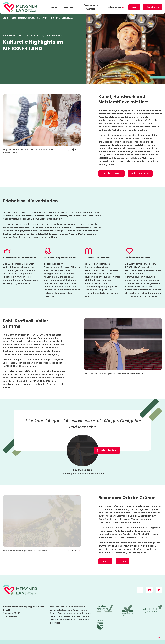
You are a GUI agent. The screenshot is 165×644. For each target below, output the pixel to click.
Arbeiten (70, 8)
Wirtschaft (116, 8)
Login (134, 7)
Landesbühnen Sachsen (37, 341)
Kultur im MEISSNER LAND (61, 18)
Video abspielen (107, 450)
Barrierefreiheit (120, 639)
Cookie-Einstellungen (100, 639)
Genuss (105, 561)
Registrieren (153, 7)
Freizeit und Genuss (94, 7)
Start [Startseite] (7, 18)
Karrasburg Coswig (111, 173)
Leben (54, 8)
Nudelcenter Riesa (140, 173)
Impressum (142, 639)
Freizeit (122, 561)
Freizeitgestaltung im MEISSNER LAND (30, 18)
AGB (132, 639)
